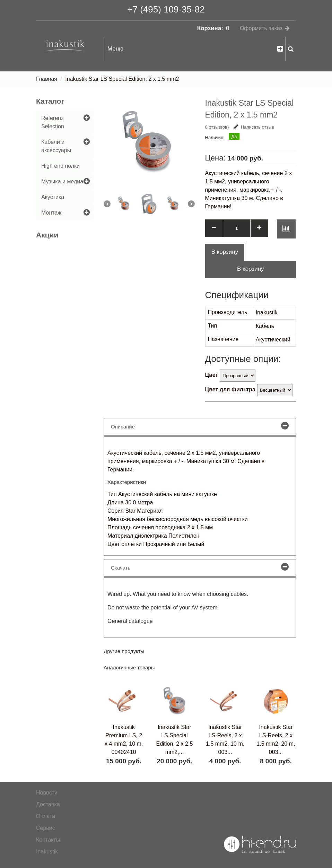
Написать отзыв (254, 127)
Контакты (48, 840)
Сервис (46, 828)
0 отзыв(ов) (217, 127)
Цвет (212, 375)
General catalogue (130, 621)
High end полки (60, 166)
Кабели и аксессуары (56, 146)
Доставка (48, 804)
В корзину (251, 269)
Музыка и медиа (62, 181)
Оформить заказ (261, 28)
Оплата (46, 816)
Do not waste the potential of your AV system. (163, 607)
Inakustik (47, 852)
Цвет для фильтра (230, 389)
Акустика (53, 197)
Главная (47, 79)
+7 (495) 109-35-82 (166, 9)
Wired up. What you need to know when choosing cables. (178, 594)
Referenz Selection (53, 122)
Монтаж (51, 213)
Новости (47, 793)
